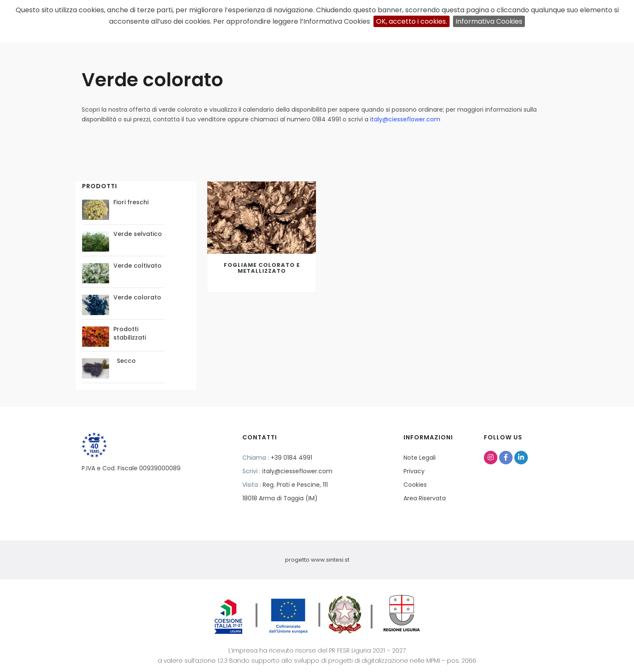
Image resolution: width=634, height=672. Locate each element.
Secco (125, 361)
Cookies (415, 485)
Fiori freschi (131, 202)
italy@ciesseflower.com (405, 119)
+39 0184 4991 (291, 458)
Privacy (414, 471)
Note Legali (420, 458)
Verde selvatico (138, 234)
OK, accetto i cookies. (412, 21)
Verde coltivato (137, 266)
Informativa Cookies (489, 21)
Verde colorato (137, 297)
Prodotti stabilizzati (130, 333)
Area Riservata (425, 498)
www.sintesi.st (330, 560)
